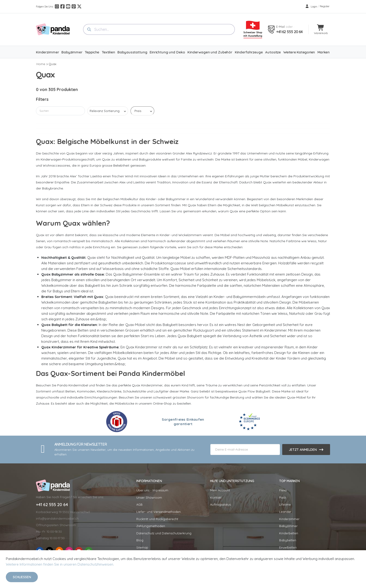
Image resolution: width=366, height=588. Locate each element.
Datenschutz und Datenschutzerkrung (164, 533)
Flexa (283, 490)
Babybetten (288, 540)
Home (41, 64)
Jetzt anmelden (303, 450)
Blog (140, 540)
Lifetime (285, 504)
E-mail (280, 27)
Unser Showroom (149, 497)
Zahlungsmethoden (151, 526)
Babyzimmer (288, 526)
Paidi (283, 497)
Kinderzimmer (289, 519)
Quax (52, 64)
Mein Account (220, 490)
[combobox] (159, 29)
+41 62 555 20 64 (289, 32)
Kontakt (216, 497)
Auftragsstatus (220, 504)
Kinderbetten (289, 533)
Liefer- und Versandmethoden (158, 512)
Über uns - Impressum (152, 490)
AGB (139, 504)
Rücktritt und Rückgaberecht (157, 519)
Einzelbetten (288, 547)
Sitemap (142, 547)
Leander (285, 512)
